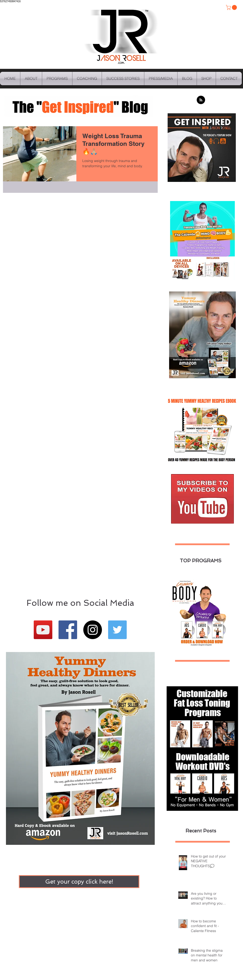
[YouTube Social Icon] (43, 630)
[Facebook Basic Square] (68, 630)
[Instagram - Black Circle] (93, 630)
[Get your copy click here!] (79, 882)
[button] (232, 7)
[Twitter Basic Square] (117, 630)
